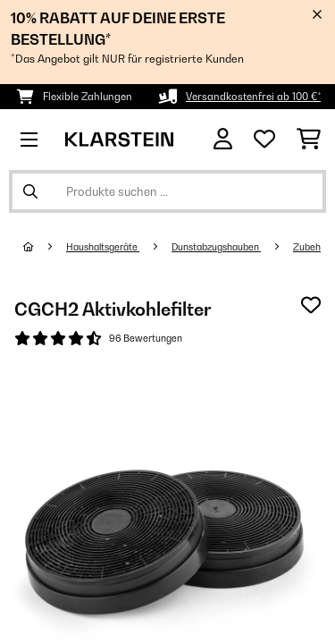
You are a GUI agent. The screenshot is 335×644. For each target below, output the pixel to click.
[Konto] (223, 139)
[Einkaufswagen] (309, 140)
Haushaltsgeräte (103, 247)
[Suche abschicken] (30, 191)
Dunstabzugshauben (216, 247)
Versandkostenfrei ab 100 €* (253, 97)
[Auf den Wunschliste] (311, 305)
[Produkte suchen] (167, 191)
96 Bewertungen (146, 338)
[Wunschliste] (264, 140)
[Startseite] (45, 247)
